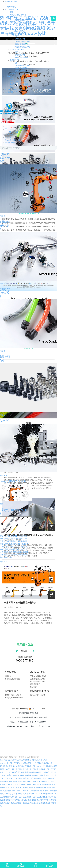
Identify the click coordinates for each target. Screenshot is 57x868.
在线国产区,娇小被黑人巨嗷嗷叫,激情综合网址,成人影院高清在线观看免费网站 (28, 803)
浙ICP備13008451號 (20, 709)
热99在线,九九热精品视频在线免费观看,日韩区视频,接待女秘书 (24, 760)
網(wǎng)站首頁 (11, 1)
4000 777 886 (24, 660)
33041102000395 (38, 709)
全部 (11, 12)
